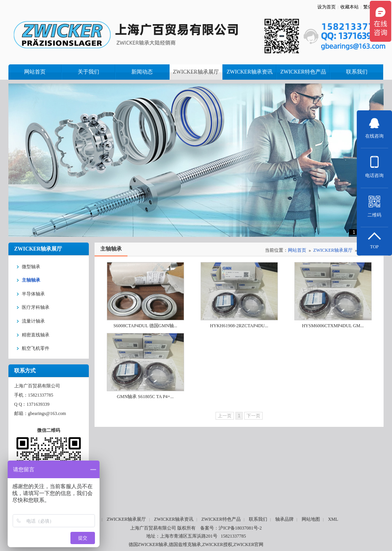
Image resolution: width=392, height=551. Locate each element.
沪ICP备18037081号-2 (240, 528)
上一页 (225, 416)
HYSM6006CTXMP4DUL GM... (333, 326)
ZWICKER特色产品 (221, 519)
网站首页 (297, 250)
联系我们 (258, 519)
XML (333, 519)
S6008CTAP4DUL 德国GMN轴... (145, 326)
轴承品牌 (284, 519)
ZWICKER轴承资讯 (174, 519)
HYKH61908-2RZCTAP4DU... (239, 326)
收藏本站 (350, 7)
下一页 (253, 416)
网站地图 (311, 519)
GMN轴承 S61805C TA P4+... (145, 397)
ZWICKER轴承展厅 (333, 250)
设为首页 (327, 7)
